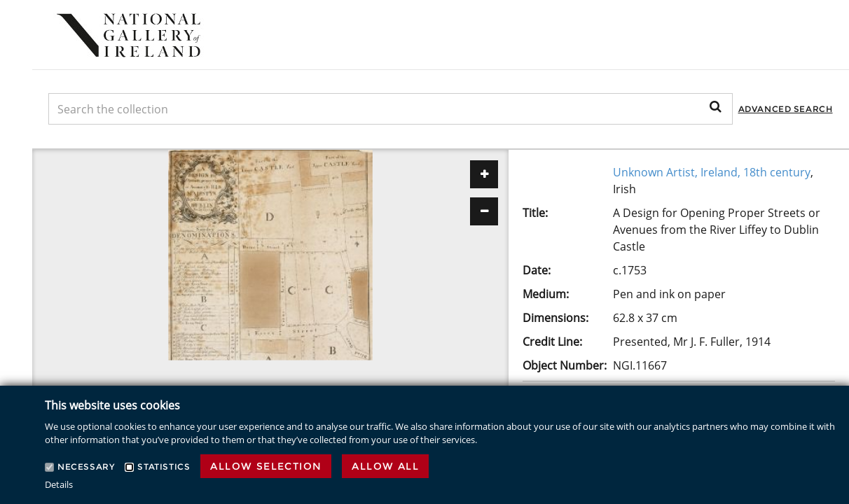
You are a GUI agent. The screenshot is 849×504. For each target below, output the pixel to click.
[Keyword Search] (391, 109)
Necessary (86, 467)
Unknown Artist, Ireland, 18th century (712, 172)
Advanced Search (786, 109)
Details (59, 484)
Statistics (164, 467)
